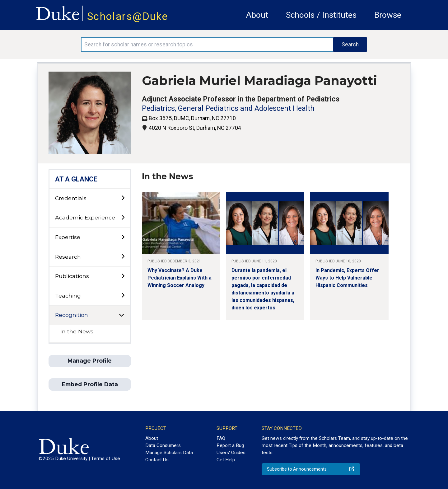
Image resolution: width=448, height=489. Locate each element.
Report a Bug (230, 445)
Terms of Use (106, 458)
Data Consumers (163, 445)
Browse (388, 15)
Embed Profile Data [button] (90, 384)
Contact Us (157, 460)
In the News (77, 331)
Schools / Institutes (321, 15)
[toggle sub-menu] (123, 198)
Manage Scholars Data (169, 453)
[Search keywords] (207, 45)
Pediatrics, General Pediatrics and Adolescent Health (228, 108)
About (257, 15)
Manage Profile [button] (90, 361)
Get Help (226, 460)
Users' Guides (231, 453)
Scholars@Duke (128, 16)
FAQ (221, 438)
